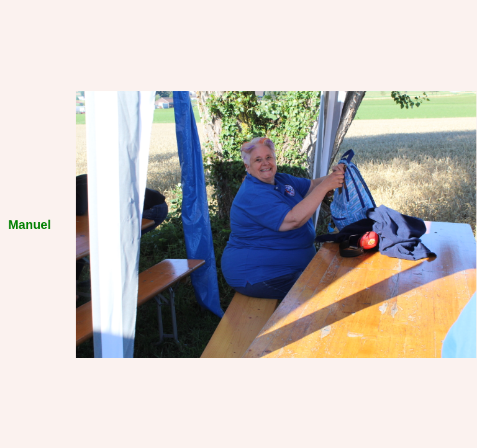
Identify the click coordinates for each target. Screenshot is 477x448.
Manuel (30, 225)
